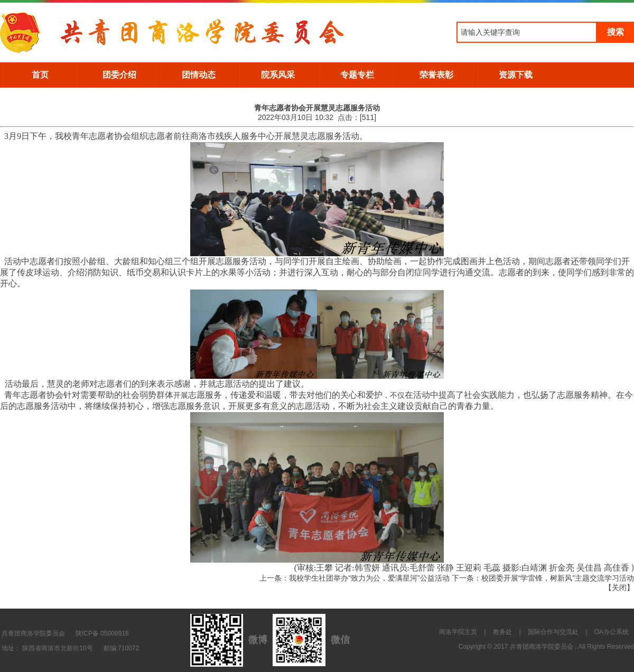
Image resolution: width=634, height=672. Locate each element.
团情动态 (199, 75)
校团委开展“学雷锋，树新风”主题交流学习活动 (558, 578)
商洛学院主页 (458, 632)
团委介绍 (119, 75)
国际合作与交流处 (553, 632)
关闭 (619, 587)
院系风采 (278, 75)
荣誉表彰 (436, 75)
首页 (40, 75)
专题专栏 (357, 75)
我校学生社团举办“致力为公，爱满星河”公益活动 (369, 578)
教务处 (502, 632)
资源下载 (516, 75)
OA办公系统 (612, 632)
